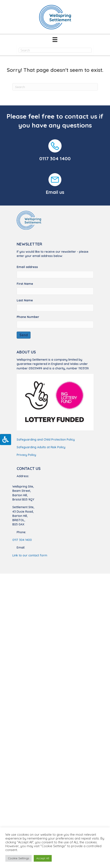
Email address (27, 267)
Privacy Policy (26, 455)
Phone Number (28, 317)
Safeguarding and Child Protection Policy (46, 440)
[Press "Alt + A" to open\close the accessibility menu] (6, 440)
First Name (25, 284)
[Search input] (55, 50)
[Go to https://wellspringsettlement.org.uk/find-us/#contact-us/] (55, 184)
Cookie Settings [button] (18, 858)
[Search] (55, 87)
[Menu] (55, 40)
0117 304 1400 (55, 159)
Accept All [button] (43, 858)
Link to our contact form (30, 555)
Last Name (25, 300)
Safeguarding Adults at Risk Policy (41, 447)
